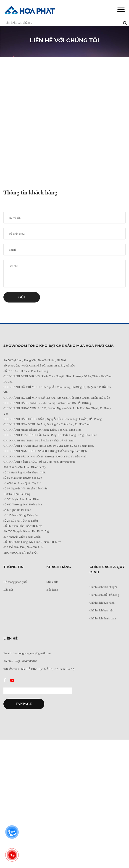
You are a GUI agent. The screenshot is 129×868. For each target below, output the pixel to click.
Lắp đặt (8, 590)
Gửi (22, 297)
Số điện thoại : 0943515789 (20, 661)
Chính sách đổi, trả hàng (104, 595)
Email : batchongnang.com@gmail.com (27, 653)
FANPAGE (24, 704)
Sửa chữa (52, 582)
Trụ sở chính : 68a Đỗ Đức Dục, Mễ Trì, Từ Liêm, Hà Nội (39, 669)
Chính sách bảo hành (102, 603)
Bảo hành (52, 590)
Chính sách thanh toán (103, 618)
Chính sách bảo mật (101, 610)
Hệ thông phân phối (16, 582)
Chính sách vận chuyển (104, 587)
